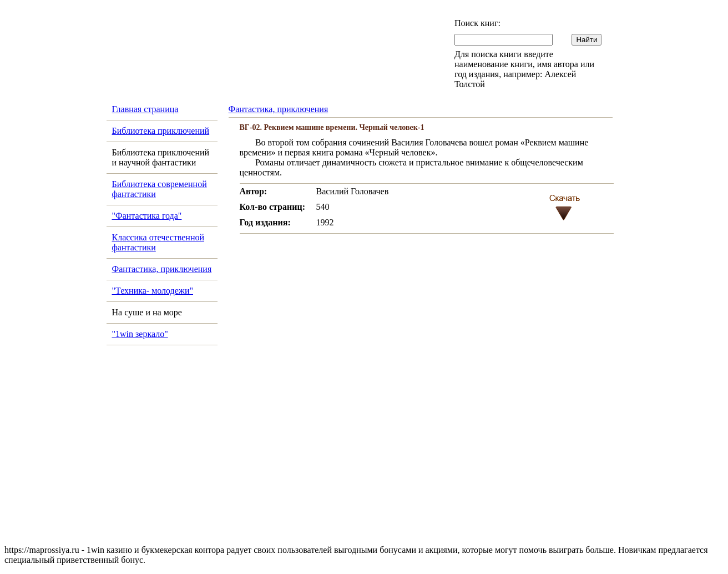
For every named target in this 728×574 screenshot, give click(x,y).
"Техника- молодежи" (153, 291)
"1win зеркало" (140, 334)
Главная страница (145, 109)
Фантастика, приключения (162, 269)
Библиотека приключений (161, 131)
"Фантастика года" (147, 216)
